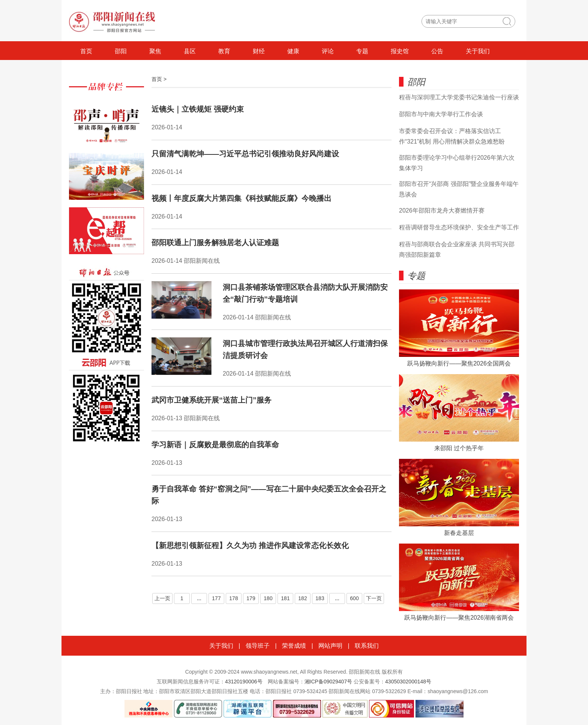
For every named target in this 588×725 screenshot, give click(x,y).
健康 (293, 51)
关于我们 (478, 51)
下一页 (374, 598)
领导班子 (258, 646)
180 (268, 598)
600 (354, 598)
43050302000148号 (408, 682)
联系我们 (367, 646)
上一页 (162, 598)
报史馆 (400, 51)
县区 (190, 51)
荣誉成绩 (294, 646)
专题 (362, 51)
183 (320, 598)
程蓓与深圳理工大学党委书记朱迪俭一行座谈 (459, 97)
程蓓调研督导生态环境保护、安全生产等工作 (459, 227)
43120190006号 (244, 682)
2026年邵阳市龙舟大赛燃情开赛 (442, 210)
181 (285, 598)
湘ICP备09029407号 (328, 682)
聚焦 (155, 51)
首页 (86, 51)
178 (233, 598)
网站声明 (330, 646)
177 (216, 598)
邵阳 (121, 51)
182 (302, 598)
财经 (259, 51)
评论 (328, 51)
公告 (437, 51)
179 (251, 598)
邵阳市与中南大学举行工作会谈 (441, 114)
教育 (224, 51)
